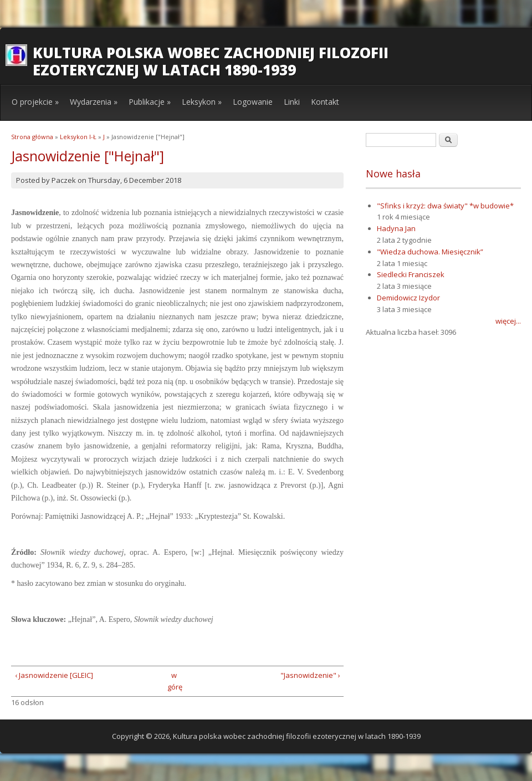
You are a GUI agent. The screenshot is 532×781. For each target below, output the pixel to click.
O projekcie (35, 102)
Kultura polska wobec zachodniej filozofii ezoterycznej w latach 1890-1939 (211, 61)
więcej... (508, 321)
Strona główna (32, 137)
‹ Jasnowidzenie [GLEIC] (54, 675)
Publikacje (150, 102)
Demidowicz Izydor (408, 298)
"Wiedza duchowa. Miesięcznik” (430, 252)
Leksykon (202, 102)
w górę (174, 681)
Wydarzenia (94, 102)
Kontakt (325, 102)
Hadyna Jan (396, 228)
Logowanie (253, 102)
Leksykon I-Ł (78, 137)
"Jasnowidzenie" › (310, 675)
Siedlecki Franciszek (411, 274)
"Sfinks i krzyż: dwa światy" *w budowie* (445, 206)
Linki (292, 102)
